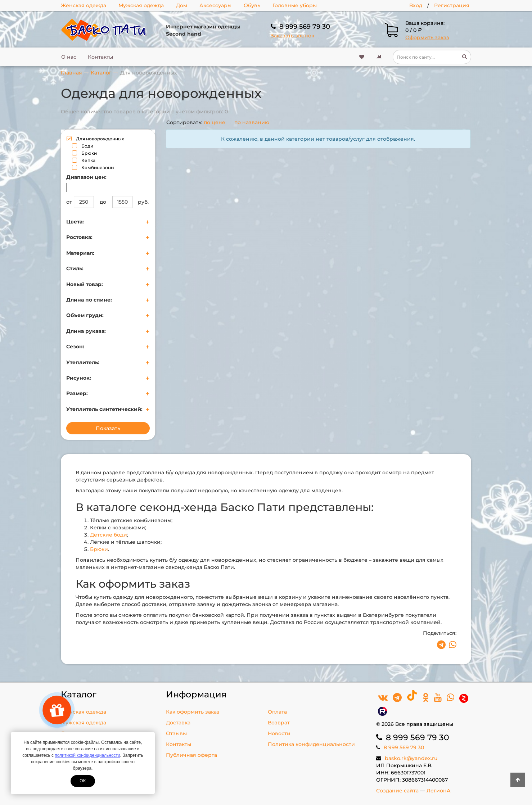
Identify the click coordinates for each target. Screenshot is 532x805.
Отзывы (176, 733)
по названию (252, 122)
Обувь (252, 5)
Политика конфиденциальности (311, 744)
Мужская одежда (141, 5)
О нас (69, 57)
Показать (108, 428)
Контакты (100, 57)
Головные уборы (295, 5)
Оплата (277, 712)
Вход (416, 5)
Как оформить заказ (193, 712)
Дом (182, 5)
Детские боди (109, 535)
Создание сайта (397, 791)
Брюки (99, 549)
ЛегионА (439, 791)
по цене (215, 122)
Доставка (178, 723)
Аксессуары (215, 5)
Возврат (279, 723)
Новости (279, 733)
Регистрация (452, 5)
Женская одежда (84, 5)
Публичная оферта (191, 755)
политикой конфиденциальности (87, 755)
